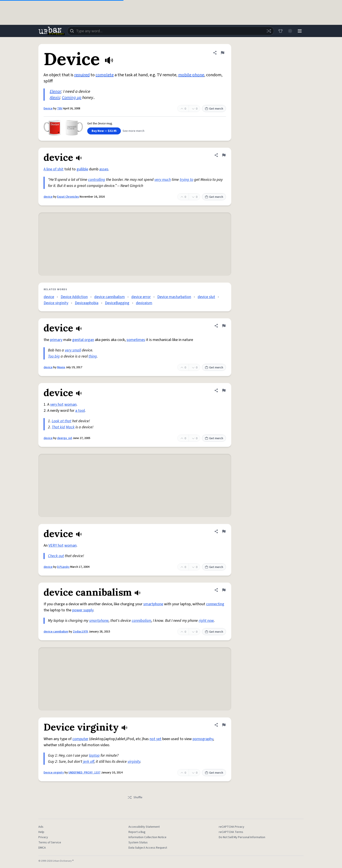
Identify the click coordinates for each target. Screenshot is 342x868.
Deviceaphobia (87, 303)
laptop (94, 755)
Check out (56, 556)
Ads (41, 827)
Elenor (56, 92)
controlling (97, 180)
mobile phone (191, 75)
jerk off (89, 762)
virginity (134, 762)
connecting (215, 604)
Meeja (61, 367)
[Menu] (300, 31)
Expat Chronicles (68, 197)
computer (80, 739)
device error (141, 297)
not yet (156, 739)
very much (163, 180)
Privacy (43, 837)
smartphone (153, 604)
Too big (54, 356)
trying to (186, 180)
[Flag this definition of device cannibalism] (224, 590)
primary (56, 340)
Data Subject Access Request (148, 848)
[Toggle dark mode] (290, 31)
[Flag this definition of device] (224, 155)
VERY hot (56, 545)
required (82, 75)
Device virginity (56, 303)
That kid (58, 427)
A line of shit (54, 169)
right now (206, 621)
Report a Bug (137, 832)
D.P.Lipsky (63, 567)
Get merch (214, 109)
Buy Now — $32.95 (104, 131)
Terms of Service (50, 843)
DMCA (42, 848)
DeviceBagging (117, 303)
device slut (206, 297)
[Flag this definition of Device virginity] (224, 725)
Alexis (55, 98)
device (48, 197)
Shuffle (135, 797)
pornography (203, 739)
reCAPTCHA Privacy (232, 827)
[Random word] (269, 31)
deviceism (144, 303)
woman (70, 404)
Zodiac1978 (80, 632)
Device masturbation (174, 297)
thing (93, 356)
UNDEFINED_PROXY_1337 (84, 773)
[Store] (280, 31)
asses (104, 169)
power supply (83, 610)
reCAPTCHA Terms (231, 832)
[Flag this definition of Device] (222, 53)
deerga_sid (65, 438)
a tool (80, 411)
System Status (138, 843)
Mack (70, 427)
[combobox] (171, 31)
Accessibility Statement (144, 827)
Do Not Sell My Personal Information (242, 837)
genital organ (83, 340)
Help (41, 832)
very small (73, 350)
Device (48, 108)
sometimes (136, 340)
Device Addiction (74, 297)
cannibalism (141, 621)
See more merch (133, 131)
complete (105, 75)
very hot (57, 404)
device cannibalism (109, 297)
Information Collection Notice (147, 837)
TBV (60, 108)
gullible (82, 169)
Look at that (62, 421)
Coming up (72, 98)
